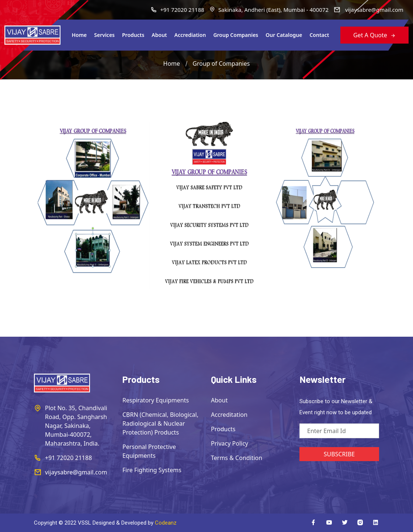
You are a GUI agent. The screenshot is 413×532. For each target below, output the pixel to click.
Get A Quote (374, 35)
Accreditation (229, 415)
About (159, 35)
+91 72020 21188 (177, 10)
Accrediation (190, 35)
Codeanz (166, 523)
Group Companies (236, 35)
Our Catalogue (284, 35)
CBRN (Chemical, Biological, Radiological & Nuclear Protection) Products (160, 423)
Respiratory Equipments (156, 400)
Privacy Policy (230, 443)
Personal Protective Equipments (149, 451)
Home (79, 35)
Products (133, 35)
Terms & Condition (237, 458)
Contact (319, 35)
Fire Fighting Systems (152, 470)
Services (104, 35)
